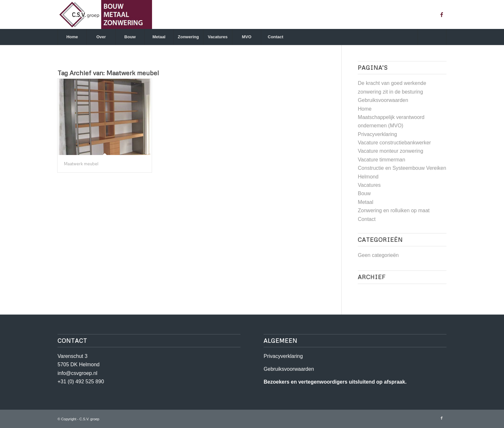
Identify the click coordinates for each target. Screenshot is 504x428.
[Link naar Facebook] (442, 14)
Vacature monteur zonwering (390, 151)
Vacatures (369, 185)
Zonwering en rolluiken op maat (394, 210)
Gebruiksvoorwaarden (383, 100)
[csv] (105, 14)
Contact (367, 219)
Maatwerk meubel (81, 164)
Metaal (365, 202)
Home (365, 109)
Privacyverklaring (377, 134)
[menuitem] (72, 37)
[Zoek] (432, 37)
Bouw (364, 193)
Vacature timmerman (381, 160)
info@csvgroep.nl (77, 373)
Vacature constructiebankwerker (394, 143)
